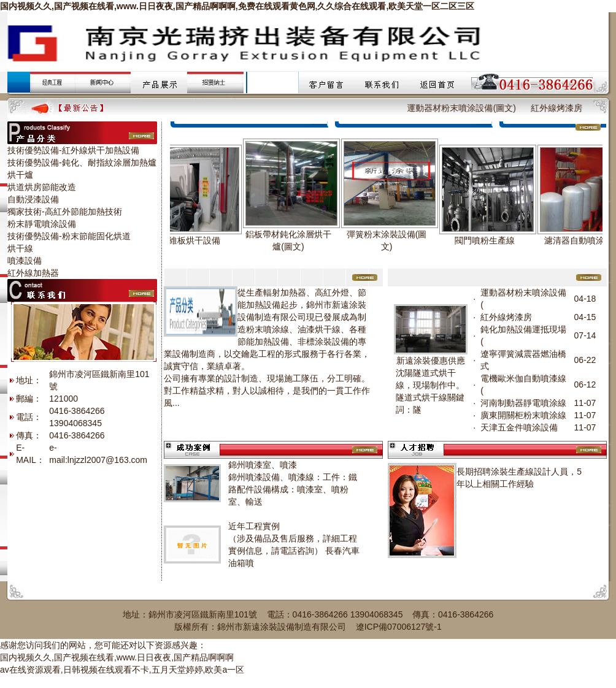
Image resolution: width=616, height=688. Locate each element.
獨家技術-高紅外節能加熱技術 (65, 212)
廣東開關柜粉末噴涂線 (523, 415)
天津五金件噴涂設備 (519, 427)
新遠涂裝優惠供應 (431, 361)
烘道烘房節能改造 (42, 187)
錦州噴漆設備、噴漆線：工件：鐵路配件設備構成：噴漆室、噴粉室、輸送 (293, 489)
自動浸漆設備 (33, 199)
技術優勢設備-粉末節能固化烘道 (69, 236)
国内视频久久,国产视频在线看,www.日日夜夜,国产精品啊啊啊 (117, 657)
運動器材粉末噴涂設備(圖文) (471, 108)
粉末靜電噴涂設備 (42, 224)
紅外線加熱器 (33, 273)
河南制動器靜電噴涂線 (523, 403)
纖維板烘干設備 (195, 240)
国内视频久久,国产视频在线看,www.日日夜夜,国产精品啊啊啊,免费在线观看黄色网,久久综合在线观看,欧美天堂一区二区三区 (237, 6)
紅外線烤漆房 (566, 108)
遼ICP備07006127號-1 (399, 627)
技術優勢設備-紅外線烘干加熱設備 (73, 150)
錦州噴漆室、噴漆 (263, 465)
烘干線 (20, 248)
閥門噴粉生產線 (490, 240)
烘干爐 (20, 175)
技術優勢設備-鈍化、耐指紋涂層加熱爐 (82, 162)
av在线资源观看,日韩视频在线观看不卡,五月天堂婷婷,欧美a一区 (122, 670)
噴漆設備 (25, 261)
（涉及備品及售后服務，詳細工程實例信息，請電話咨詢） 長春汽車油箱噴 (294, 551)
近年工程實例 (254, 526)
